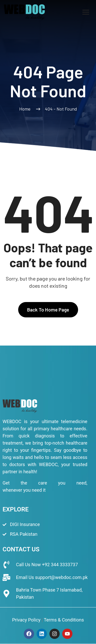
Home (26, 109)
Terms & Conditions (64, 620)
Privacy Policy (26, 620)
